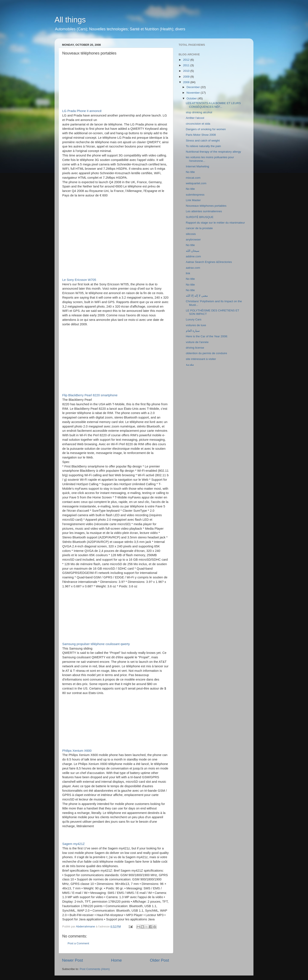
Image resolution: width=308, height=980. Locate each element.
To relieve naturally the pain (203, 146)
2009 (187, 77)
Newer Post (73, 960)
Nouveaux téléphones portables (206, 206)
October (192, 98)
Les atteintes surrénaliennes (204, 211)
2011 (187, 65)
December (194, 87)
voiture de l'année (197, 342)
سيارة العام (193, 331)
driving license (195, 348)
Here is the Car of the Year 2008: (207, 336)
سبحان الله (193, 251)
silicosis (191, 234)
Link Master (193, 200)
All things (70, 20)
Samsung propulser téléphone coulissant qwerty (96, 644)
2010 (187, 71)
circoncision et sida (198, 124)
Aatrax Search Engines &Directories (209, 262)
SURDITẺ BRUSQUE (200, 217)
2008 (187, 82)
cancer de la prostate (199, 228)
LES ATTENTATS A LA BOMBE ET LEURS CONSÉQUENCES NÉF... (213, 105)
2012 (187, 60)
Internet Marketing (198, 166)
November (194, 93)
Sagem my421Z (73, 844)
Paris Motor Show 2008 (201, 135)
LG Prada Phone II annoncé (82, 111)
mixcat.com (193, 178)
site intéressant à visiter (201, 359)
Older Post (159, 960)
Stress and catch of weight (203, 141)
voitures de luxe (196, 325)
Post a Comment (78, 943)
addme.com (193, 256)
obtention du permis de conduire (207, 353)
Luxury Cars (194, 319)
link (188, 273)
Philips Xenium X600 (77, 751)
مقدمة (190, 365)
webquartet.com (196, 183)
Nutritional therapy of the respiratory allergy (213, 152)
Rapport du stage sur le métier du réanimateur (215, 223)
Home (116, 960)
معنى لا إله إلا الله (197, 296)
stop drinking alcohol (199, 112)
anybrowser (193, 239)
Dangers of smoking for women (206, 129)
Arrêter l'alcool (195, 118)
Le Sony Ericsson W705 (79, 280)
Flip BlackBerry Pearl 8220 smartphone (90, 395)
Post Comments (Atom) (95, 969)
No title (190, 172)
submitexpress (195, 195)
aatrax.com (193, 268)
